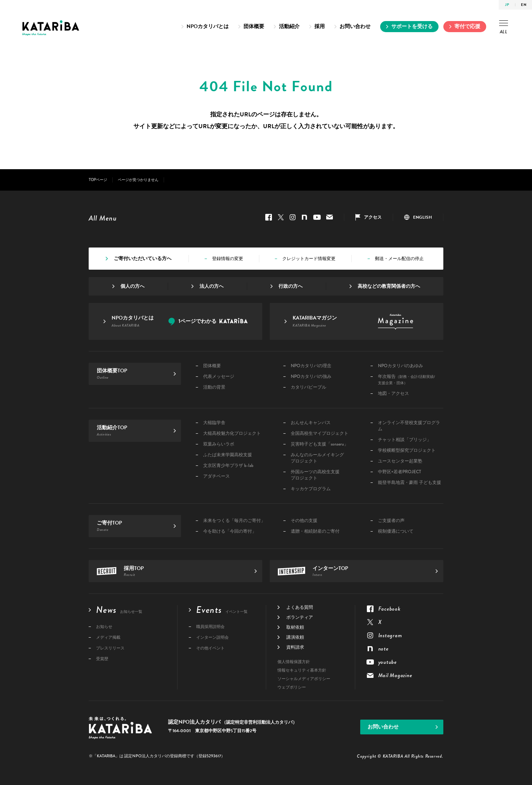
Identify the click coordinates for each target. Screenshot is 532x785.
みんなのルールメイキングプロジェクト (317, 458)
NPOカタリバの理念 (311, 366)
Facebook (269, 217)
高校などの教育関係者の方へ (389, 286)
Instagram (293, 217)
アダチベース (216, 476)
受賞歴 (102, 659)
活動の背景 (214, 387)
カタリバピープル (308, 387)
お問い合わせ (355, 26)
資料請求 (295, 647)
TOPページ (98, 180)
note (304, 217)
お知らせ (104, 627)
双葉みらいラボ (219, 444)
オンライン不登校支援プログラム (409, 426)
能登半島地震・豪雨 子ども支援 (410, 483)
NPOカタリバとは (208, 26)
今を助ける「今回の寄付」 (230, 531)
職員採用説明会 (210, 627)
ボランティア (300, 617)
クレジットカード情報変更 (309, 259)
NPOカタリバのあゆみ (400, 366)
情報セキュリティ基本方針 (302, 670)
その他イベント (210, 648)
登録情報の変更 (228, 259)
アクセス (373, 217)
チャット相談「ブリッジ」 (405, 440)
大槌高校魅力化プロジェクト (232, 434)
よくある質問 (300, 607)
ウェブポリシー (292, 687)
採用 (320, 26)
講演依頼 (295, 637)
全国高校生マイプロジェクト (320, 434)
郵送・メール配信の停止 (399, 259)
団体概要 (254, 26)
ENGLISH (422, 217)
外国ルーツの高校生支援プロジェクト (315, 475)
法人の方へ (212, 286)
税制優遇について (396, 531)
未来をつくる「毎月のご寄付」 (234, 521)
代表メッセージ (219, 377)
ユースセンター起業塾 (400, 461)
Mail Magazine (330, 217)
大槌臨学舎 (214, 423)
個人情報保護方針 (294, 662)
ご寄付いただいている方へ (143, 259)
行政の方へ (291, 286)
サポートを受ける (412, 26)
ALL (504, 28)
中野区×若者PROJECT (400, 472)
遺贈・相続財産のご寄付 (315, 531)
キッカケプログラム (311, 489)
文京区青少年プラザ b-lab (228, 466)
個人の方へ (132, 286)
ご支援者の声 (391, 521)
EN (524, 5)
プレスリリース (110, 648)
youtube (317, 217)
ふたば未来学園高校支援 (228, 455)
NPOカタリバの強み (311, 377)
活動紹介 (289, 26)
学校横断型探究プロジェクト (407, 450)
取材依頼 (295, 627)
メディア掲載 (108, 637)
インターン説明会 (212, 637)
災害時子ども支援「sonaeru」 (320, 444)
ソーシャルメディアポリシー (304, 679)
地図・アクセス (393, 394)
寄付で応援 (467, 26)
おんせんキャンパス (311, 423)
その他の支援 (304, 521)
